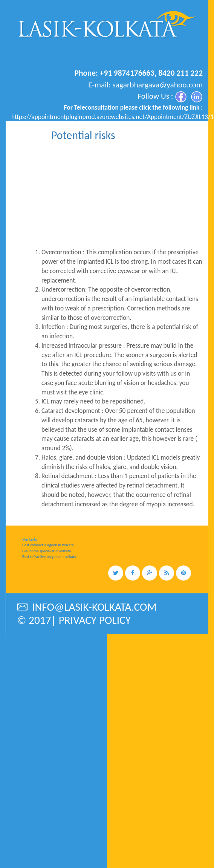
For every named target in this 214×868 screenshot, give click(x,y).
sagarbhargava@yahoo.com (158, 85)
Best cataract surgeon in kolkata (48, 545)
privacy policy (95, 620)
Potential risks (83, 135)
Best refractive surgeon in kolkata (49, 557)
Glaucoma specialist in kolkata (47, 551)
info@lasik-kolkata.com (87, 607)
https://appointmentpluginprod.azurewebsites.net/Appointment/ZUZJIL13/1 (119, 57)
